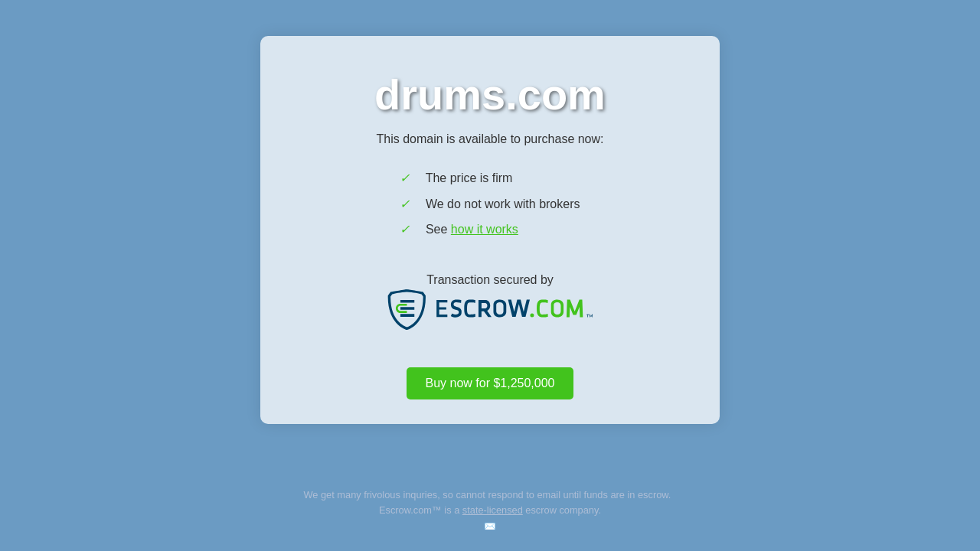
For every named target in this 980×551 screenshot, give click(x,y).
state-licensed (493, 510)
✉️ (490, 526)
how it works (485, 229)
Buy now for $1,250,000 (490, 383)
